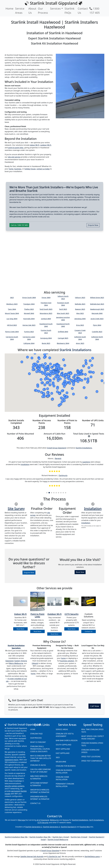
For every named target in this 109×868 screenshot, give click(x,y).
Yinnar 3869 (46, 297)
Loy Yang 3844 (12, 319)
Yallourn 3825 (80, 297)
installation (25, 464)
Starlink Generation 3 (51, 827)
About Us (32, 11)
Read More (20, 629)
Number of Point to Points (67, 422)
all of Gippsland (43, 820)
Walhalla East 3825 (97, 304)
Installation (93, 509)
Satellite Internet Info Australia (32, 857)
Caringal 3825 (63, 338)
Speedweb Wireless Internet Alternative (40, 798)
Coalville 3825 (97, 332)
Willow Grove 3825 (97, 297)
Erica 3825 (80, 325)
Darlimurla (63, 475)
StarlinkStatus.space (92, 857)
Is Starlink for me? (54, 857)
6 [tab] (59, 493)
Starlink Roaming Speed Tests (92, 744)
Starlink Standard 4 (68, 827)
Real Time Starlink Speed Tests (92, 731)
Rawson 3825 (80, 309)
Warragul (22, 820)
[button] (86, 398)
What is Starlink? (38, 742)
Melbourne (61, 762)
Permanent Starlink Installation (65, 785)
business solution (67, 661)
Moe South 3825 (63, 313)
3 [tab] (52, 493)
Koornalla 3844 (29, 319)
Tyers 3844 (12, 309)
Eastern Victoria (21, 661)
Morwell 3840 (29, 313)
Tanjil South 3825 (46, 309)
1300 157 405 (95, 11)
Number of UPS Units (93, 420)
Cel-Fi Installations (96, 820)
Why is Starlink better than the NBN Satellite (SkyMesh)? (41, 758)
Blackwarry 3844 (63, 343)
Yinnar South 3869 (29, 297)
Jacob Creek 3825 (97, 319)
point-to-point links (16, 148)
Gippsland (9, 661)
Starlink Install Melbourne (58, 840)
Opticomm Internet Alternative (39, 784)
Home (9, 8)
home (11, 169)
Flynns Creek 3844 (12, 332)
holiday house (30, 169)
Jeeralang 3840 (80, 319)
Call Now (95, 706)
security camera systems (14, 786)
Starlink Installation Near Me (16, 837)
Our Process (43, 11)
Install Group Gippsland (57, 448)
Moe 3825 (80, 313)
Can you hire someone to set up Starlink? (40, 771)
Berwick (58, 458)
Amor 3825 (80, 343)
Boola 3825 (46, 343)
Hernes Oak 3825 (29, 325)
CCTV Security (43, 823)
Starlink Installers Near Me (40, 837)
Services (55, 8)
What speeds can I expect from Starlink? (93, 737)
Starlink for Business (66, 766)
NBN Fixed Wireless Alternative (39, 777)
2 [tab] (49, 493)
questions (86, 462)
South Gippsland (64, 745)
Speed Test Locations (91, 757)
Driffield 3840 (63, 332)
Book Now (80, 572)
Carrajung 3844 (46, 338)
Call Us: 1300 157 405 (19, 225)
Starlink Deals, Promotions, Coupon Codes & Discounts (40, 749)
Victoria (66, 820)
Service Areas (20, 11)
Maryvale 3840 (97, 313)
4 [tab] (54, 493)
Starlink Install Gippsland (23, 725)
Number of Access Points (42, 422)
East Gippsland (63, 753)
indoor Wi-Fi (35, 145)
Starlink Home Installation (62, 778)
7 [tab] (61, 493)
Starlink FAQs (70, 11)
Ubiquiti (35, 663)
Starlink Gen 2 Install (61, 837)
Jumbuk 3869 (46, 319)
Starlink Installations (75, 350)
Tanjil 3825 (63, 309)
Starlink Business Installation (64, 771)
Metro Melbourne (16, 663)
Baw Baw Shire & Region (67, 740)
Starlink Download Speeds (90, 751)
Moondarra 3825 (46, 313)
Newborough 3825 (97, 309)
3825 (12, 297)
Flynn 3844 (97, 325)
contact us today (43, 169)
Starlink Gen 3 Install (79, 837)
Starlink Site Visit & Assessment (65, 735)
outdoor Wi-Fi (46, 145)
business (18, 169)
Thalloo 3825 (29, 309)
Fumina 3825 (29, 332)
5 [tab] (56, 493)
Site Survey (16, 509)
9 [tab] (66, 493)
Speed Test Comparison (92, 761)
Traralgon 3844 (29, 304)
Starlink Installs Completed (16, 422)
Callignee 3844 (29, 343)
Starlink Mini (85, 827)
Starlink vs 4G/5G (38, 765)
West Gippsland (63, 749)
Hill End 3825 (12, 325)
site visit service (14, 157)
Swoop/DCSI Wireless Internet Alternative (40, 791)
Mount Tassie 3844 (12, 313)
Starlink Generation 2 (34, 827)
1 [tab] (47, 493)
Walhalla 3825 (80, 304)
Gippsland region (12, 760)
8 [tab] (63, 493)
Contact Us (83, 11)
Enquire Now (93, 225)
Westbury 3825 (12, 304)
